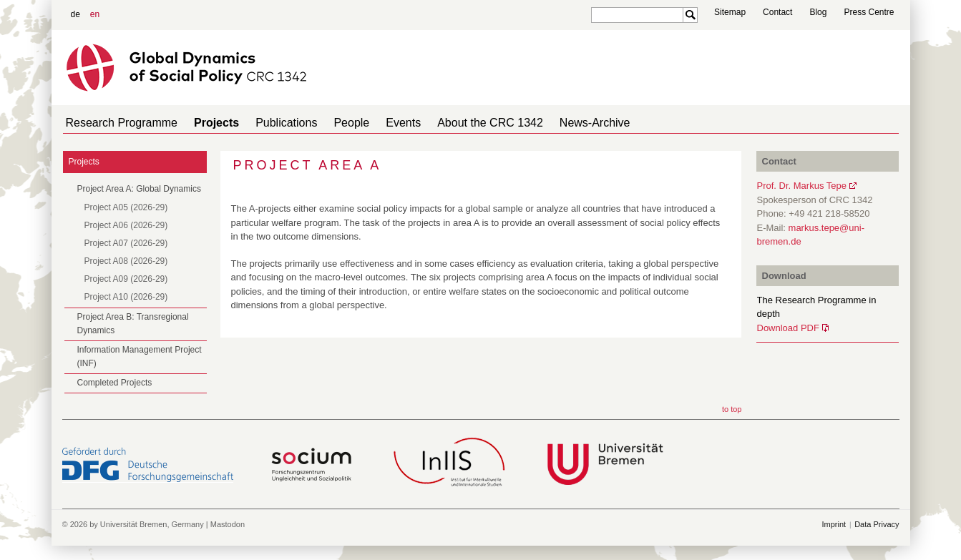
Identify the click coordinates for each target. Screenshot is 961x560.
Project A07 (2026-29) (126, 243)
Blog (818, 12)
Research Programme (119, 123)
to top (732, 409)
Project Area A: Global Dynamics (139, 189)
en (95, 14)
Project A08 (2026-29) (126, 261)
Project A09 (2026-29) (126, 279)
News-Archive (558, 123)
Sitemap (730, 12)
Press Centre (869, 12)
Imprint (834, 524)
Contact (777, 12)
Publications (272, 123)
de (75, 14)
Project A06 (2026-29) (126, 225)
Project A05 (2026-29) (126, 207)
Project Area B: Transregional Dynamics (133, 324)
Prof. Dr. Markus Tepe (802, 186)
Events (377, 123)
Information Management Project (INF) (140, 357)
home (893, 123)
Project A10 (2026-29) (126, 297)
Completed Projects (115, 383)
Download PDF (788, 328)
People (331, 123)
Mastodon (228, 524)
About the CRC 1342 (459, 123)
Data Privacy (877, 524)
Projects (208, 123)
